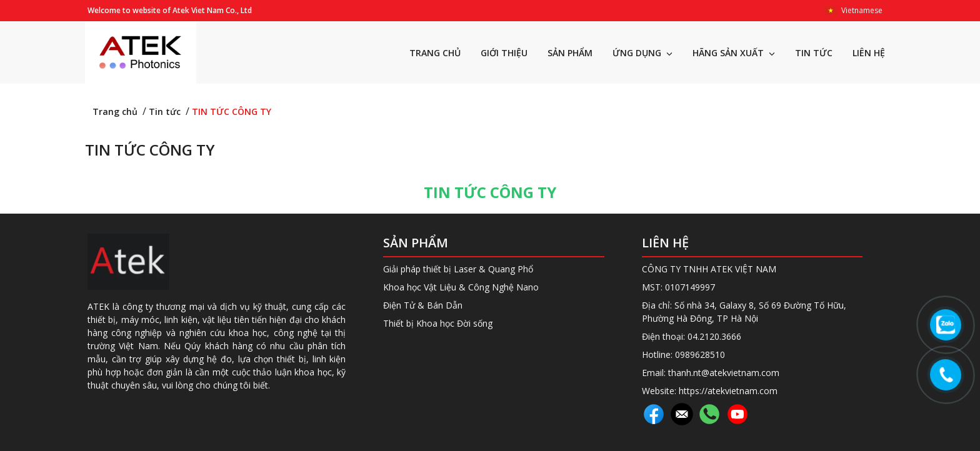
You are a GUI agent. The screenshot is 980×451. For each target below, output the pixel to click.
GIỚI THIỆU (504, 53)
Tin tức (165, 112)
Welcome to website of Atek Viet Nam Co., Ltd (170, 10)
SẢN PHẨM (570, 53)
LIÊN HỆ (869, 53)
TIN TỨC (814, 53)
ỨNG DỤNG (642, 53)
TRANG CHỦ (435, 53)
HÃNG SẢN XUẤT (734, 53)
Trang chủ (115, 112)
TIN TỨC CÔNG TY (232, 112)
